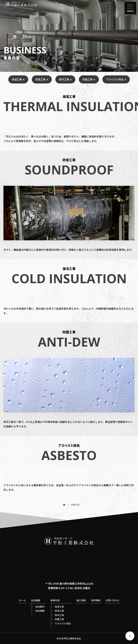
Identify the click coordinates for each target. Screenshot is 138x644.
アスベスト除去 (115, 79)
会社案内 (40, 607)
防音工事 (40, 79)
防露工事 (88, 79)
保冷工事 (64, 79)
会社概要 (40, 611)
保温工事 (17, 79)
